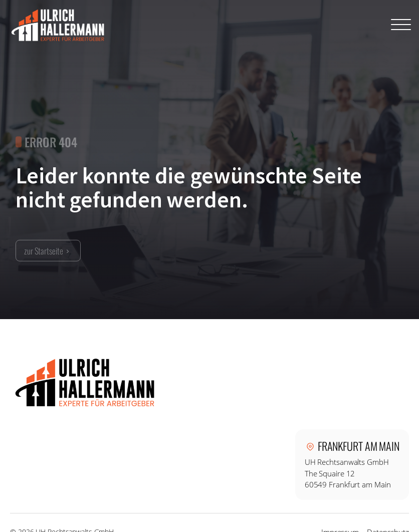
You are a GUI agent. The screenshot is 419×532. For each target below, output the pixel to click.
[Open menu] (401, 25)
